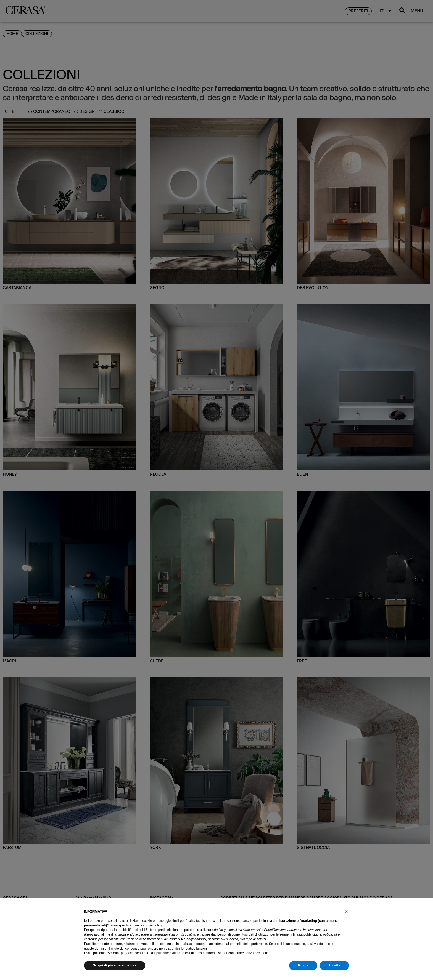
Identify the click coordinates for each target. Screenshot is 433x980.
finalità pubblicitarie (307, 934)
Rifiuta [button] (303, 965)
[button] (346, 912)
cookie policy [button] (152, 925)
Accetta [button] (334, 965)
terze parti (157, 930)
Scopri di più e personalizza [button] (115, 965)
